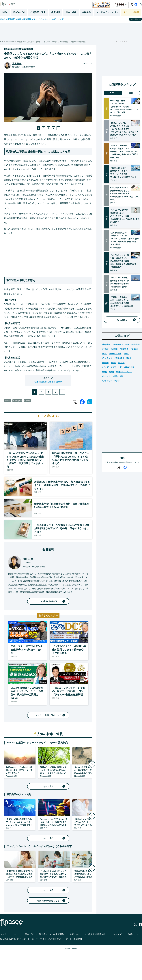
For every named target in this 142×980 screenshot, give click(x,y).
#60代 (113, 363)
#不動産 (105, 349)
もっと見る (54, 786)
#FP (127, 344)
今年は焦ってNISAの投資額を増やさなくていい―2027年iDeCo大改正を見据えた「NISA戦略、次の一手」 (125, 194)
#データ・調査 (115, 354)
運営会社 (43, 934)
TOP (2, 42)
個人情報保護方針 (97, 934)
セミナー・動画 (131, 12)
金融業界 (86, 12)
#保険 (111, 372)
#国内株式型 (129, 367)
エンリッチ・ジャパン (107, 12)
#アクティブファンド (111, 381)
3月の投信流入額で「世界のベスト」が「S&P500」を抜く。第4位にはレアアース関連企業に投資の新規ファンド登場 (125, 239)
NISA (5, 12)
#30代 (104, 354)
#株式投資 (124, 349)
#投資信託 (11, 19)
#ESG (2, 19)
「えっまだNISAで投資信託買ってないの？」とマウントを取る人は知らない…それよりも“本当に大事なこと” (125, 216)
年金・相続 (71, 12)
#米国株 (105, 363)
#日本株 (114, 349)
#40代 (126, 354)
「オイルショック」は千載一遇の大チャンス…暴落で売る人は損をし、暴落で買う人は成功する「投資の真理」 (123, 261)
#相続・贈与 (118, 344)
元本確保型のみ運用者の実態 (48, 382)
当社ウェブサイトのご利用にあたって (50, 939)
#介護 (104, 372)
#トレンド (106, 376)
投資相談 (56, 12)
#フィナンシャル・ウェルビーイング (48, 19)
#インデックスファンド (112, 367)
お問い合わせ (76, 934)
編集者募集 (59, 934)
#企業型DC (119, 358)
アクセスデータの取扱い (123, 934)
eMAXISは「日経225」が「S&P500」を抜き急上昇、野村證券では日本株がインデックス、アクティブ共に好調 (124, 107)
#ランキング (107, 358)
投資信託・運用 (38, 12)
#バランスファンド (124, 372)
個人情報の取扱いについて (13, 939)
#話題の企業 (118, 376)
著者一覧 (29, 934)
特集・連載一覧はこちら (51, 901)
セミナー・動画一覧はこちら (50, 715)
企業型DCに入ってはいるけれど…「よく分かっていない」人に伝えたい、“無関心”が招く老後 (51, 42)
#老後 (19, 19)
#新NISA (134, 349)
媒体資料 (78, 939)
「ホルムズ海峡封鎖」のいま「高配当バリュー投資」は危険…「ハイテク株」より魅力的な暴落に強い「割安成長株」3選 (124, 152)
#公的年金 (135, 344)
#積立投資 (27, 19)
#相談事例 (106, 344)
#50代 (129, 358)
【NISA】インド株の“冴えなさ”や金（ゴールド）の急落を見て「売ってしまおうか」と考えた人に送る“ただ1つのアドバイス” (124, 129)
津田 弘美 (17, 64)
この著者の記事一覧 (52, 601)
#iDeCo (121, 363)
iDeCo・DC (19, 12)
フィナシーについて (10, 934)
